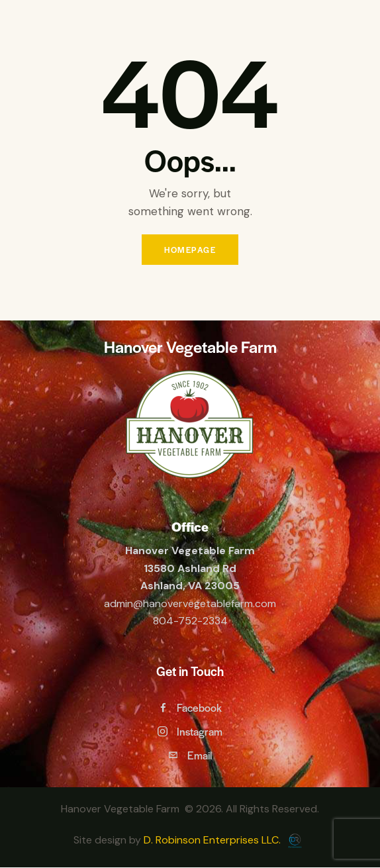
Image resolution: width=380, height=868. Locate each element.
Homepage (190, 250)
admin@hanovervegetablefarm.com (190, 603)
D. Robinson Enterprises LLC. (214, 840)
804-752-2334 (190, 621)
